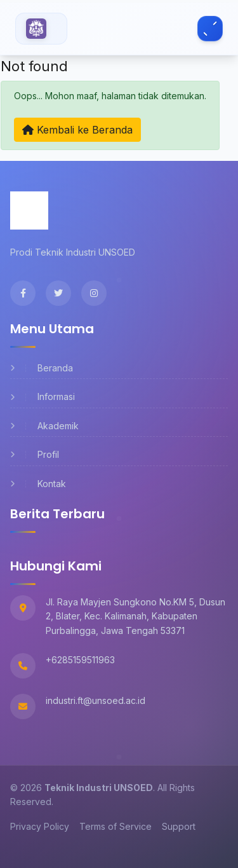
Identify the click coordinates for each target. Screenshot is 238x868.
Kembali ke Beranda (77, 130)
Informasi (43, 396)
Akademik (44, 426)
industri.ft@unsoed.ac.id (96, 700)
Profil (35, 454)
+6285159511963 (80, 660)
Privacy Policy (40, 826)
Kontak (38, 484)
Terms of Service (116, 826)
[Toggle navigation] (210, 29)
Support (179, 826)
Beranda (42, 368)
